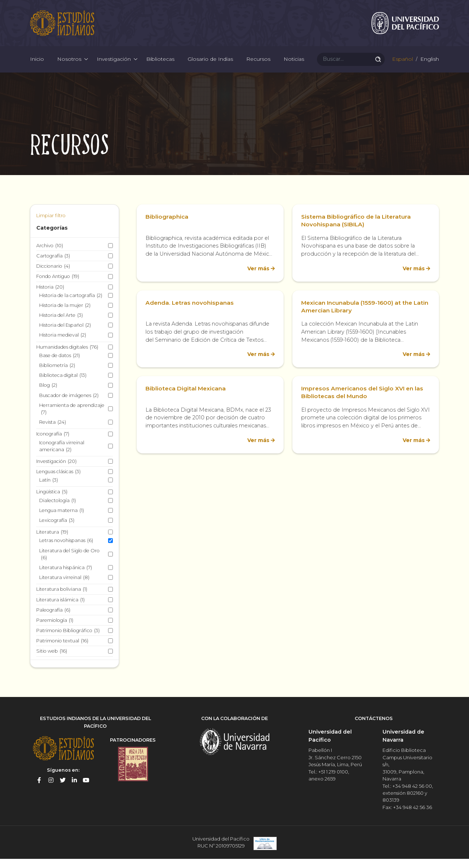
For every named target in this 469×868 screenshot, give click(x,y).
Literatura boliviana (62, 599)
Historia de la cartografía (71, 305)
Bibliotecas (160, 66)
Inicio (37, 66)
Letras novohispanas (66, 551)
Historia (50, 297)
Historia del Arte (61, 325)
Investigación (114, 66)
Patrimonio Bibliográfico (68, 641)
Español (402, 66)
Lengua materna (62, 521)
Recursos (258, 66)
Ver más (257, 278)
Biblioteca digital (63, 385)
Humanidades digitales (67, 357)
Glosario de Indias (210, 66)
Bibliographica (167, 227)
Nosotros (69, 66)
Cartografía (53, 266)
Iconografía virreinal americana (62, 456)
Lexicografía (57, 531)
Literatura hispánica (66, 578)
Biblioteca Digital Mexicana (187, 399)
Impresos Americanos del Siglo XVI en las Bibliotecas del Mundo (364, 403)
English (429, 66)
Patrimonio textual (62, 651)
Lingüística (52, 502)
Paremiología (55, 630)
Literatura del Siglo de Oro (69, 564)
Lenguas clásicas (58, 482)
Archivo (50, 255)
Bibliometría (57, 376)
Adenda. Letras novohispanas (190, 313)
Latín (49, 490)
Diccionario (53, 276)
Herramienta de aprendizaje (72, 419)
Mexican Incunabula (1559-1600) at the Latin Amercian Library (359, 316)
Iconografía (53, 444)
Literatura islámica (60, 610)
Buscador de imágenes (69, 405)
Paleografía (53, 620)
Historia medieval (63, 345)
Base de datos (60, 366)
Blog (48, 395)
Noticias (294, 66)
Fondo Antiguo (58, 287)
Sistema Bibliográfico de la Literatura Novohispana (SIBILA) (357, 231)
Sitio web (52, 661)
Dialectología (58, 510)
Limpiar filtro (51, 226)
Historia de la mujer (65, 316)
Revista (53, 432)
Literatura (52, 542)
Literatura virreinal (64, 588)
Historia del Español (65, 335)
